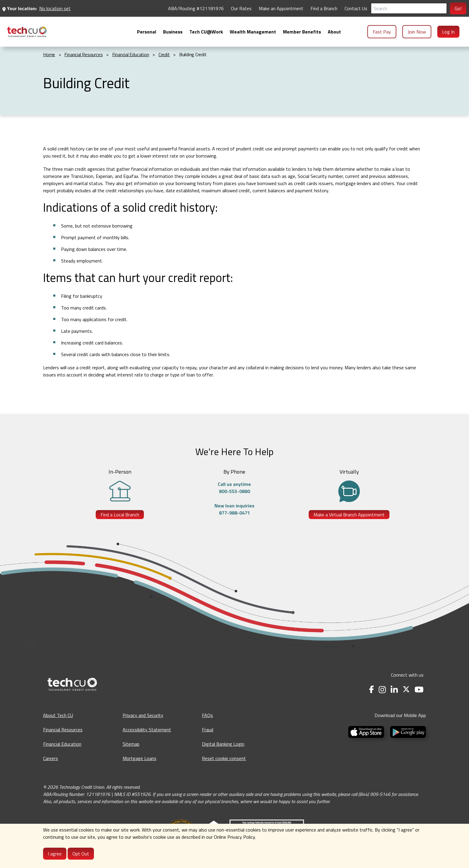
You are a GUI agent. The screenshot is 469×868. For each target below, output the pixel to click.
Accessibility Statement (147, 730)
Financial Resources (63, 730)
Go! (458, 8)
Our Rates (241, 8)
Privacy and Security (143, 715)
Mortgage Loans (140, 758)
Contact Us (356, 8)
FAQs (207, 715)
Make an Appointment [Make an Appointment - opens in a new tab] (281, 8)
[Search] (409, 8)
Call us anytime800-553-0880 (234, 488)
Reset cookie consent (224, 758)
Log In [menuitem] (448, 32)
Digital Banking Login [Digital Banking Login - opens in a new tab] (223, 744)
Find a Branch (324, 8)
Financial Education (62, 744)
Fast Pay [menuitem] (382, 32)
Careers (51, 758)
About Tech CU (58, 715)
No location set (55, 8)
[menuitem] (27, 32)
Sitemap (131, 744)
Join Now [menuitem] (417, 32)
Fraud (208, 730)
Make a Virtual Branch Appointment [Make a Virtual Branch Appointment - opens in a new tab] (349, 515)
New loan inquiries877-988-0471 (234, 509)
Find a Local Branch (120, 515)
